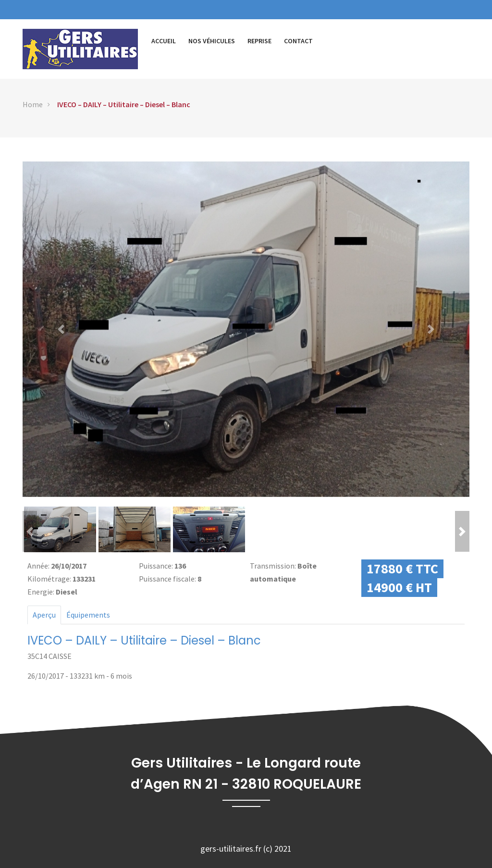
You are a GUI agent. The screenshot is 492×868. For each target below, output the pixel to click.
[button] (61, 329)
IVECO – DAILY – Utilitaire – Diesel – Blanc (124, 104)
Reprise (259, 41)
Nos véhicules (212, 41)
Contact (298, 41)
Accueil (164, 41)
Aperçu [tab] (44, 615)
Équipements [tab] (88, 615)
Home (33, 104)
